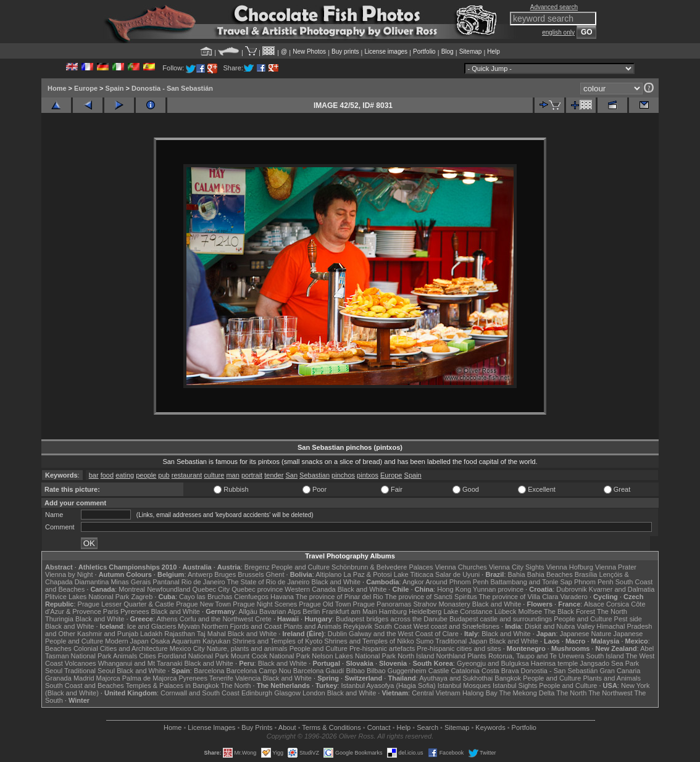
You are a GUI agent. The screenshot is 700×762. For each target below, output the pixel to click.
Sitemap (471, 52)
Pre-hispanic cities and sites (459, 648)
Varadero (573, 597)
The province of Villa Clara (519, 597)
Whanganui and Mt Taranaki (140, 663)
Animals (125, 656)
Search (427, 727)
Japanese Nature (586, 634)
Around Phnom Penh (457, 582)
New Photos (309, 52)
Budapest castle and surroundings (501, 619)
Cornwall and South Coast (200, 693)
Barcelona (209, 671)
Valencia (248, 678)
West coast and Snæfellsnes (456, 626)
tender (274, 475)
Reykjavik (358, 626)
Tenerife (221, 678)
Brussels (251, 574)
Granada (58, 678)
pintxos (368, 475)
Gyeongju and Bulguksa (493, 663)
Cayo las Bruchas (206, 597)
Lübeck (505, 611)
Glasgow (287, 693)
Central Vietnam (436, 693)
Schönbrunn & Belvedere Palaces (382, 567)
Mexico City (187, 648)
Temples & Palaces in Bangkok (173, 685)
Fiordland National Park (194, 656)
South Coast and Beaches (85, 685)
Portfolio (424, 52)
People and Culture (301, 567)
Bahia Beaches (550, 574)
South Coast (393, 626)
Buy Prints (257, 727)
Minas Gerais (131, 582)
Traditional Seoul (90, 671)
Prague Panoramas (382, 604)
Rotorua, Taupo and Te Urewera (536, 656)
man (232, 475)
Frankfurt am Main (350, 611)
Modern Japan (127, 641)
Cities (148, 656)
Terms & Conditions (331, 727)
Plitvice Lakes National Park (87, 597)
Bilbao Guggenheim (397, 671)
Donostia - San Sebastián (172, 88)
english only (558, 32)
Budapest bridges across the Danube (392, 619)
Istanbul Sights (515, 685)
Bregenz (257, 567)
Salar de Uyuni (457, 574)
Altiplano (328, 574)
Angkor (413, 582)
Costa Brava (500, 671)
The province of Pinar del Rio (340, 597)
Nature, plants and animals (247, 648)
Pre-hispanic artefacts (382, 648)
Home (57, 88)
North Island (416, 656)
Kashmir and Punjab (108, 634)
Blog (448, 52)
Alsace (594, 604)
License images (386, 52)
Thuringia (59, 619)
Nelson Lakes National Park (354, 656)
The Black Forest (569, 611)
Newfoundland (169, 589)
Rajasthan (180, 634)
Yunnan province (498, 589)
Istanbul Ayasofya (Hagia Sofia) (388, 685)
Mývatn (189, 626)
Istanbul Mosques (464, 685)
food (107, 475)
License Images (211, 727)
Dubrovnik (572, 589)
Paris (111, 611)
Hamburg (393, 611)
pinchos (343, 475)
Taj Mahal (211, 634)
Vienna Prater (616, 567)
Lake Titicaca (414, 574)
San (291, 475)
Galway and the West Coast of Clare (404, 634)
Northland (451, 656)
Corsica (618, 604)
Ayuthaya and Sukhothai (456, 678)
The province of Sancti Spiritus (431, 597)
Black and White (336, 582)
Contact (379, 727)
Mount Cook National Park (270, 656)
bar (94, 475)
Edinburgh (257, 693)
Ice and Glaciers (152, 626)
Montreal (132, 589)
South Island (605, 656)
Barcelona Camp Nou (259, 671)
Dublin (337, 634)
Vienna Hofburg (570, 567)
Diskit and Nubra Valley (560, 626)
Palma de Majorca (150, 678)
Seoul (54, 671)
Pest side (628, 619)
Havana (282, 597)
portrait (252, 475)
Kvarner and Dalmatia (622, 589)
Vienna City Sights (517, 567)
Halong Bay (480, 693)
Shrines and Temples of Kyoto (277, 641)
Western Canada (310, 589)
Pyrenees (135, 611)
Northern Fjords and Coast (242, 626)
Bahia (517, 574)
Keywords (490, 727)
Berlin (311, 611)
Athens (167, 619)
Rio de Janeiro (203, 582)
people (146, 475)
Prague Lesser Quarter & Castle (126, 604)
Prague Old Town (325, 604)
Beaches (58, 648)
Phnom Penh (594, 582)
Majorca (108, 678)
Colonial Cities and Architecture (121, 648)
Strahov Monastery (441, 604)
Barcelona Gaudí (319, 671)
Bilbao (355, 671)
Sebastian (315, 475)
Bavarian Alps (280, 611)
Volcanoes (81, 663)
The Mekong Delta (527, 693)
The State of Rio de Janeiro (269, 582)
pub (164, 475)
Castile (439, 671)
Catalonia (465, 671)
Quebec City (211, 589)
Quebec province (257, 589)
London (314, 693)
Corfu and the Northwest (216, 619)
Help (494, 52)
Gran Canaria (620, 671)
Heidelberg (425, 611)
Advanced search (554, 7)
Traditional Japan (461, 641)
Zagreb (142, 597)
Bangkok (508, 678)
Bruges (225, 574)
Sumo (425, 641)
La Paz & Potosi (368, 574)
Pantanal (166, 582)
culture (214, 475)
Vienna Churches (461, 567)
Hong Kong (454, 589)
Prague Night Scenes (265, 604)
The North (612, 611)
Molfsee (531, 611)
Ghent (275, 574)
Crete (263, 619)
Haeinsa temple (554, 663)
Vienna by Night (69, 574)
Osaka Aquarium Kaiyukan (191, 641)
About (287, 727)
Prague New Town (203, 604)
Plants (477, 656)
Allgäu (248, 611)
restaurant (187, 475)
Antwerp (200, 574)
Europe (86, 88)
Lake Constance (468, 611)
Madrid (84, 678)
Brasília (586, 574)
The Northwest (610, 693)
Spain (115, 88)
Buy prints (345, 52)
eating (125, 475)
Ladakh (151, 634)
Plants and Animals (312, 626)
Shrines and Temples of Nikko (369, 641)
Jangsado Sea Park (609, 663)
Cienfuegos (251, 597)
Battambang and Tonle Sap (531, 582)
